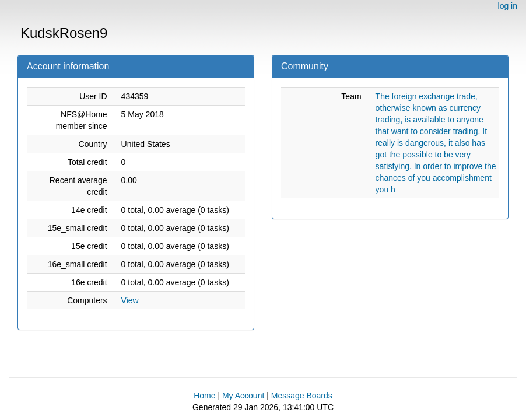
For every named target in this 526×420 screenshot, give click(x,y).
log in (508, 6)
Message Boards (302, 395)
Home (204, 395)
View (130, 300)
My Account (243, 395)
